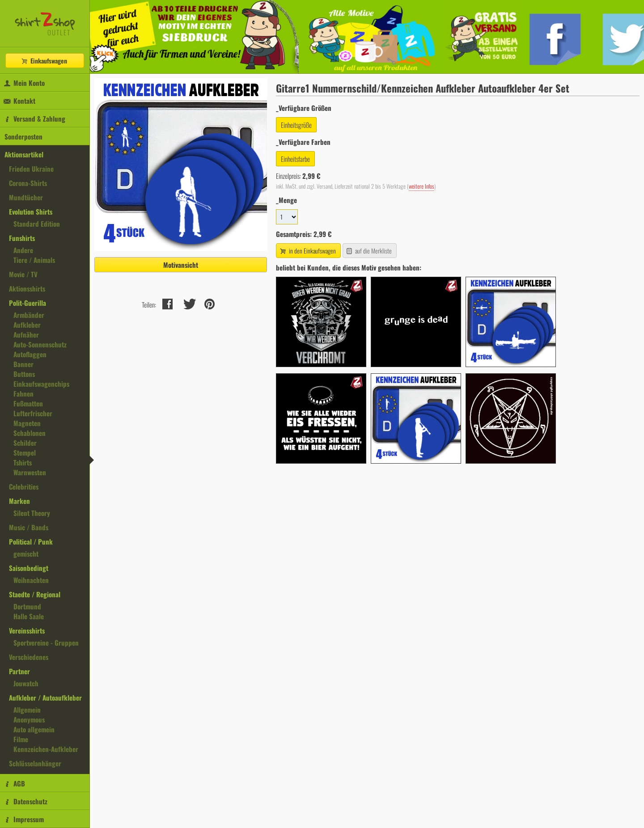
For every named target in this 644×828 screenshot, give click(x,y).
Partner (19, 671)
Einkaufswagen (44, 61)
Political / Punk (31, 541)
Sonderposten (23, 136)
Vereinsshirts (27, 630)
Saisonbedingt (29, 568)
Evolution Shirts (31, 211)
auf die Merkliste (369, 251)
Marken (19, 501)
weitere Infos (422, 186)
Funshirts (22, 238)
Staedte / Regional (35, 594)
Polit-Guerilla (28, 303)
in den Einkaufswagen (307, 251)
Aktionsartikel (24, 154)
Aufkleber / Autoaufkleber (45, 697)
